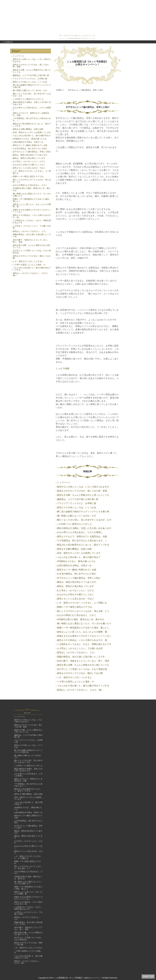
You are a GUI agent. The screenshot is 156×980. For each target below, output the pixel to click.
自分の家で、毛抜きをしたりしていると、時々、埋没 (31, 241)
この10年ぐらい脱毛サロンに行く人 (28, 99)
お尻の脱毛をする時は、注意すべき (28, 142)
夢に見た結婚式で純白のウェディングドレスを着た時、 (32, 86)
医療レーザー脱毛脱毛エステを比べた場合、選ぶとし (32, 200)
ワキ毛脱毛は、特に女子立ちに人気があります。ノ (32, 119)
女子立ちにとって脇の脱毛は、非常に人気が (32, 152)
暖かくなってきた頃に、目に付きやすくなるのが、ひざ (32, 95)
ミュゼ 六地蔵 (62, 368)
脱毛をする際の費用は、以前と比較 (28, 129)
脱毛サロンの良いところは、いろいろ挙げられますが (32, 60)
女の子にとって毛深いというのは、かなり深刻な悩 (32, 252)
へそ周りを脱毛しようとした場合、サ (29, 265)
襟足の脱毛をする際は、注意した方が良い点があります (32, 103)
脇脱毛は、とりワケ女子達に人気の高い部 (31, 75)
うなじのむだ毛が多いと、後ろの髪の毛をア (32, 135)
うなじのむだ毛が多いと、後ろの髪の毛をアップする (32, 269)
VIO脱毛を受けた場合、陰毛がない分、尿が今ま (32, 189)
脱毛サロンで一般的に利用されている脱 (30, 145)
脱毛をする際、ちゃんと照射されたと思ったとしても (32, 71)
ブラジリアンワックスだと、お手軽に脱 (30, 79)
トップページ (19, 56)
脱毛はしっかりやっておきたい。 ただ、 (30, 231)
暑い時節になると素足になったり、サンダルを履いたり (32, 195)
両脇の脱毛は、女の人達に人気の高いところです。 (32, 235)
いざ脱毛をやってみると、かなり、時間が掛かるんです (32, 222)
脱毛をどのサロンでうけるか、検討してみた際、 (32, 257)
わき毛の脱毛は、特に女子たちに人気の (30, 148)
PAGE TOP (148, 976)
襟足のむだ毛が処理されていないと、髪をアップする (32, 125)
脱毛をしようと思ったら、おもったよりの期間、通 (32, 205)
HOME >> (60, 90)
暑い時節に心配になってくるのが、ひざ (30, 90)
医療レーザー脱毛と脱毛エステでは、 (29, 176)
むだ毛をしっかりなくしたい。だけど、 (30, 161)
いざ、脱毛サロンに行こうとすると (28, 261)
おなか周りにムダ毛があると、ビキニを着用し (32, 109)
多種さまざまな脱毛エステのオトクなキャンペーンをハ (32, 211)
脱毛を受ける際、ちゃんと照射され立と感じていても (32, 246)
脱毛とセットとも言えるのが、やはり (29, 168)
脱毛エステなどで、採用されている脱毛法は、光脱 (31, 114)
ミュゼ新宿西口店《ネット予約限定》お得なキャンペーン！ (88, 63)
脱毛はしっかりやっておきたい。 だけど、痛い (31, 274)
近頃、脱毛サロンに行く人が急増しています (32, 132)
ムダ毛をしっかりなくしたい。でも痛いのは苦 (32, 227)
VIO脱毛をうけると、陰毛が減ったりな (30, 139)
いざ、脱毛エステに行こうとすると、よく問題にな (32, 172)
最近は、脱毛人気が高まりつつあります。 (31, 155)
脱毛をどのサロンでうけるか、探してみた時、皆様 (31, 66)
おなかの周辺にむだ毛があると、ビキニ (30, 185)
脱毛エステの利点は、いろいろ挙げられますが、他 (32, 216)
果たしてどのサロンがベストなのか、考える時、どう (32, 181)
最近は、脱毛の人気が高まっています (29, 158)
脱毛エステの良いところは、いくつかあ (30, 82)
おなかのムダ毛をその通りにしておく (29, 165)
